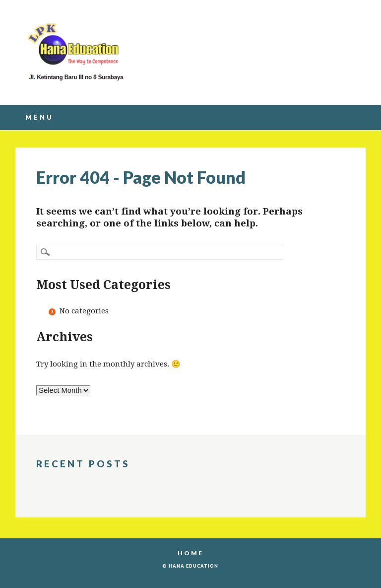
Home (190, 553)
